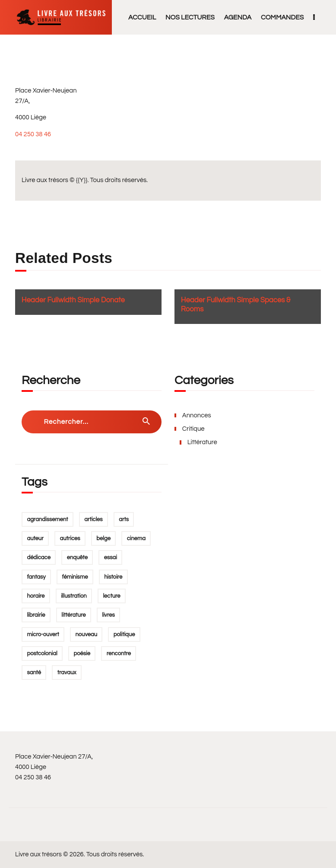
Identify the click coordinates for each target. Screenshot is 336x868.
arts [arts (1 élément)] (124, 519)
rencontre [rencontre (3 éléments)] (119, 653)
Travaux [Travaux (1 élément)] (67, 673)
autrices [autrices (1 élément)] (70, 538)
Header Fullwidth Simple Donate (73, 300)
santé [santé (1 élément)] (34, 673)
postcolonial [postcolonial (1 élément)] (42, 653)
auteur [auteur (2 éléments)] (35, 538)
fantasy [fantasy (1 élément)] (36, 577)
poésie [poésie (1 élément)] (82, 653)
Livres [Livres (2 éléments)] (108, 615)
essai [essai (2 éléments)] (111, 557)
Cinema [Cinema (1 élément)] (136, 538)
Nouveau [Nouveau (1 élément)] (86, 634)
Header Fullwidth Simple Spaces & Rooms (236, 305)
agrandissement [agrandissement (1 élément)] (47, 519)
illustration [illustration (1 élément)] (74, 596)
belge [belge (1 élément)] (103, 538)
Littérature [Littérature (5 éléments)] (73, 615)
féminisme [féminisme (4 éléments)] (75, 577)
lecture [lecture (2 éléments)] (111, 596)
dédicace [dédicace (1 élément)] (39, 557)
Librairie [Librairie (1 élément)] (36, 615)
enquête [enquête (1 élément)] (77, 557)
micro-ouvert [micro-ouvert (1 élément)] (43, 634)
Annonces (197, 415)
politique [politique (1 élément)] (124, 634)
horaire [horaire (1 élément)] (36, 596)
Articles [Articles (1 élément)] (93, 519)
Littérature (202, 442)
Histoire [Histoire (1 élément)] (113, 577)
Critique (193, 429)
